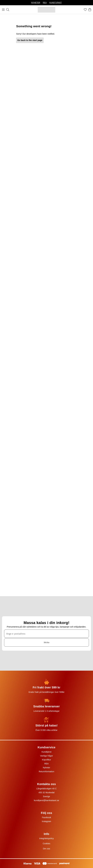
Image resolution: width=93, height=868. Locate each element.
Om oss (46, 849)
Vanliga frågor (47, 756)
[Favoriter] (85, 10)
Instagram (47, 821)
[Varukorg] (90, 10)
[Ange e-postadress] (47, 634)
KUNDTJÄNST (56, 3)
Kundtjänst (47, 752)
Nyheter (47, 768)
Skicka (47, 642)
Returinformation (47, 772)
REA (45, 3)
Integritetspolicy (47, 838)
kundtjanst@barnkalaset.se (47, 800)
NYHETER (36, 3)
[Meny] (3, 10)
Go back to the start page (30, 40)
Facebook (47, 817)
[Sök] (8, 10)
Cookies (47, 844)
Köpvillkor (47, 760)
